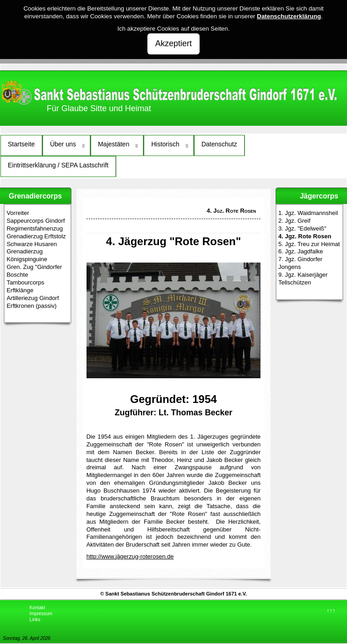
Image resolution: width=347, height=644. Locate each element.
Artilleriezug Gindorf (33, 298)
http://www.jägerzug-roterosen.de (130, 556)
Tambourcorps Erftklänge (25, 286)
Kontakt (38, 608)
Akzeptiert (173, 43)
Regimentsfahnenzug (35, 228)
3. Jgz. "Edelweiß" (302, 228)
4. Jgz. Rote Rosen (305, 236)
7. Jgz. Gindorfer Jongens (300, 263)
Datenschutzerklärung (289, 16)
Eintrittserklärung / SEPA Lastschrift (58, 165)
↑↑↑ (331, 610)
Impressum (41, 614)
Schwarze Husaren (32, 244)
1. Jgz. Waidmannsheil (308, 213)
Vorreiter (18, 213)
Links (35, 620)
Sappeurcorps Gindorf (35, 221)
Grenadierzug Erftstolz (36, 236)
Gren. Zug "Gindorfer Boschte (34, 271)
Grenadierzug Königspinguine (27, 255)
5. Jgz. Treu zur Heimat (309, 244)
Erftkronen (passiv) (31, 306)
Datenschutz (219, 144)
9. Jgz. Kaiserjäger (303, 275)
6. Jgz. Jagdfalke (301, 251)
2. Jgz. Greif (294, 221)
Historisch (165, 144)
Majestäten (114, 144)
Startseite (21, 144)
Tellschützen (295, 282)
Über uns (63, 144)
